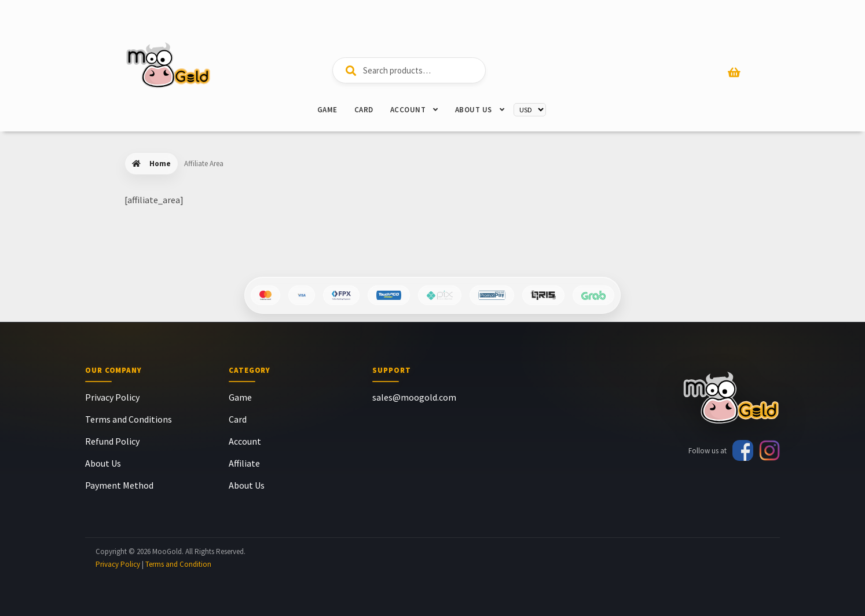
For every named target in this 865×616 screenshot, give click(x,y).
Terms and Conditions (129, 419)
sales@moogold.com (414, 397)
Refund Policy (112, 441)
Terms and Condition (178, 564)
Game (327, 110)
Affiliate (244, 463)
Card (364, 110)
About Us (474, 110)
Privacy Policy (112, 397)
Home (160, 164)
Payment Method (119, 485)
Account (408, 110)
